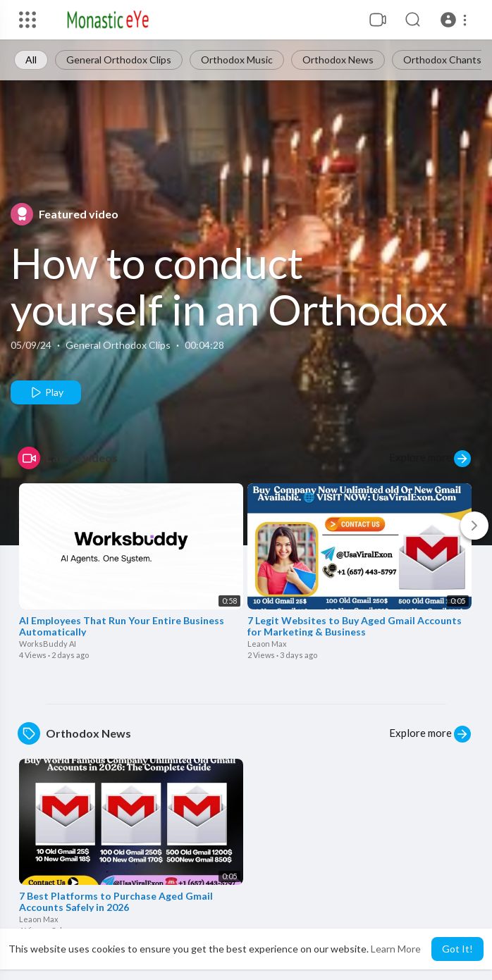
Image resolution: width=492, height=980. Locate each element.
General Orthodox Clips (119, 60)
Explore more (430, 459)
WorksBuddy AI (48, 644)
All (31, 60)
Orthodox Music (237, 60)
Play (46, 392)
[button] (456, 20)
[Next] (474, 526)
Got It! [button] (457, 949)
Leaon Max (267, 644)
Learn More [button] (396, 949)
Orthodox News (338, 60)
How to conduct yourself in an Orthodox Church (229, 309)
